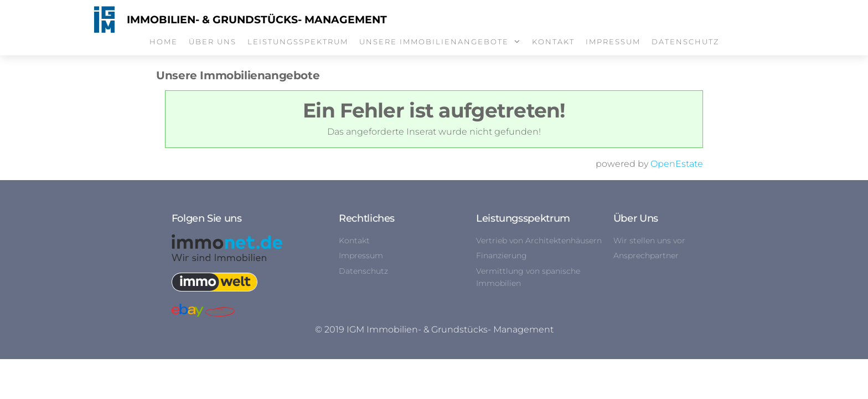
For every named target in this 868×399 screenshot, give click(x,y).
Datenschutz (685, 42)
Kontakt (553, 42)
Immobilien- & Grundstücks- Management (257, 20)
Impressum (613, 42)
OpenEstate (677, 164)
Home (164, 42)
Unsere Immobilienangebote (434, 42)
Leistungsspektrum (298, 42)
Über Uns (213, 42)
